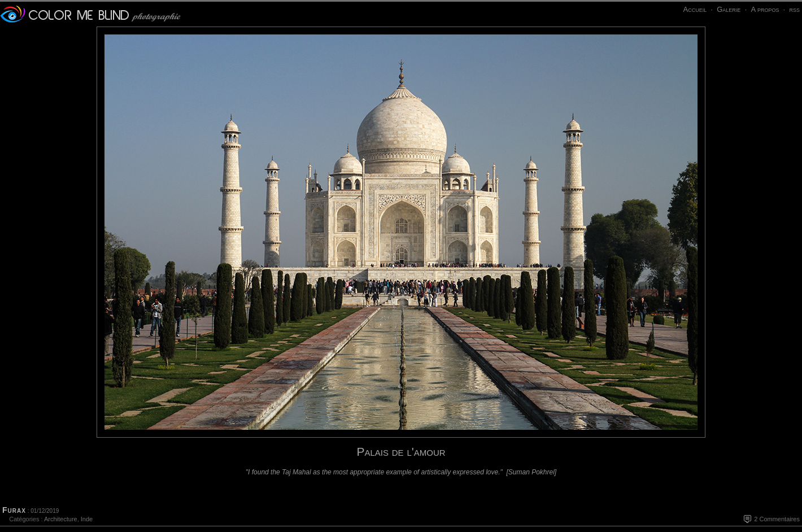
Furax (14, 510)
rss (794, 9)
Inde (87, 519)
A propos (765, 9)
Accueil (695, 9)
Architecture (61, 519)
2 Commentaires (777, 519)
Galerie (729, 9)
